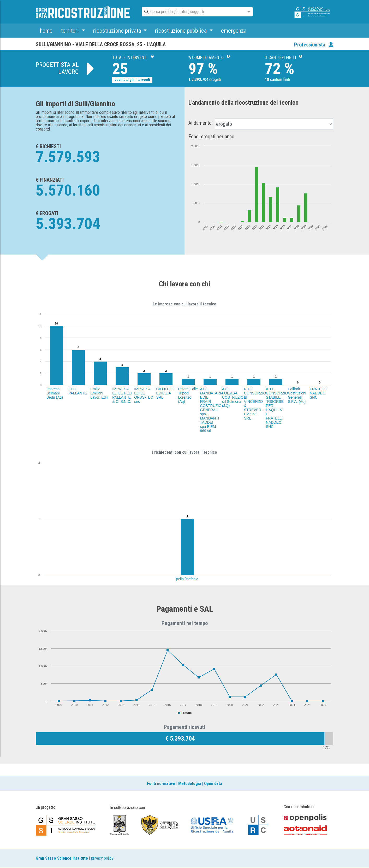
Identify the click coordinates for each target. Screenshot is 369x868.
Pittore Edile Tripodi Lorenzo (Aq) (188, 395)
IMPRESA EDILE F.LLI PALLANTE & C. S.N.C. (122, 395)
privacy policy (102, 858)
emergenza (234, 31)
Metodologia (190, 784)
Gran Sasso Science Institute (62, 858)
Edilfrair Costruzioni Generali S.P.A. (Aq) (297, 395)
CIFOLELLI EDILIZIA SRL (165, 393)
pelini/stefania (187, 579)
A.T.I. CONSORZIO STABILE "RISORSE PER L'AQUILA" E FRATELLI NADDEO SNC (277, 408)
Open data (213, 784)
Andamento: (201, 123)
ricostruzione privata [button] (118, 31)
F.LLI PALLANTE (78, 391)
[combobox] (193, 12)
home (46, 31)
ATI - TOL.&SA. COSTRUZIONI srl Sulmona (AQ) (235, 397)
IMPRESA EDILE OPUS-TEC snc (144, 395)
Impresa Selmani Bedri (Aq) (55, 393)
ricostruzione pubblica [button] (181, 31)
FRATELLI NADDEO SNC (318, 393)
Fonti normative (161, 784)
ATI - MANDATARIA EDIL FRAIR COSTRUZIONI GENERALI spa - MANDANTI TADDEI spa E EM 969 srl (213, 410)
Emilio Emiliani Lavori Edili (99, 393)
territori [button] (70, 31)
